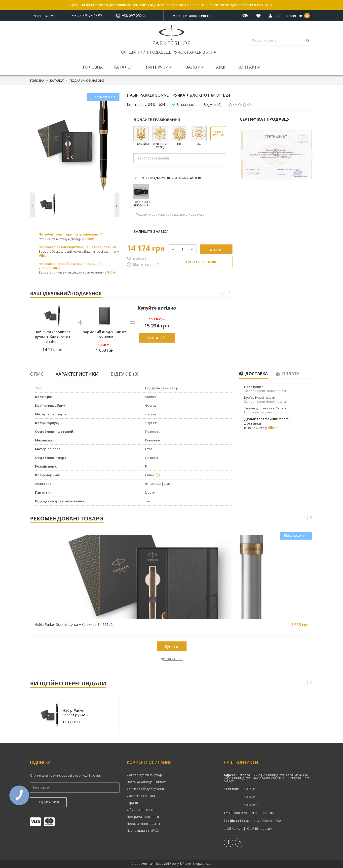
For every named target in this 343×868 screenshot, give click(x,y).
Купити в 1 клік (201, 262)
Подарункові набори (87, 81)
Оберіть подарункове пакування (167, 178)
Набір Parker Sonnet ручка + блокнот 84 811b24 (76, 712)
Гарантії (133, 803)
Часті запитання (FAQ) (143, 831)
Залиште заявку (151, 231)
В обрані (140, 259)
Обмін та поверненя (142, 810)
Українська (43, 16)
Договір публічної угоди (145, 775)
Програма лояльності (143, 817)
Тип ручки (158, 67)
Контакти (249, 67)
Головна (93, 67)
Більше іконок (218, 134)
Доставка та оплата (141, 796)
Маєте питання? (146, 264)
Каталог (123, 67)
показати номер (136, 16)
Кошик (298, 16)
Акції (221, 67)
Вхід (277, 16)
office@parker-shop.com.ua (254, 813)
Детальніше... (65, 659)
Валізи (195, 67)
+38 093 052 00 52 (253, 805)
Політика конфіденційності (147, 782)
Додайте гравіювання (157, 119)
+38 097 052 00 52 (136, 16)
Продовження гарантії (143, 824)
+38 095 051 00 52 (253, 797)
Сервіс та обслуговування (146, 789)
